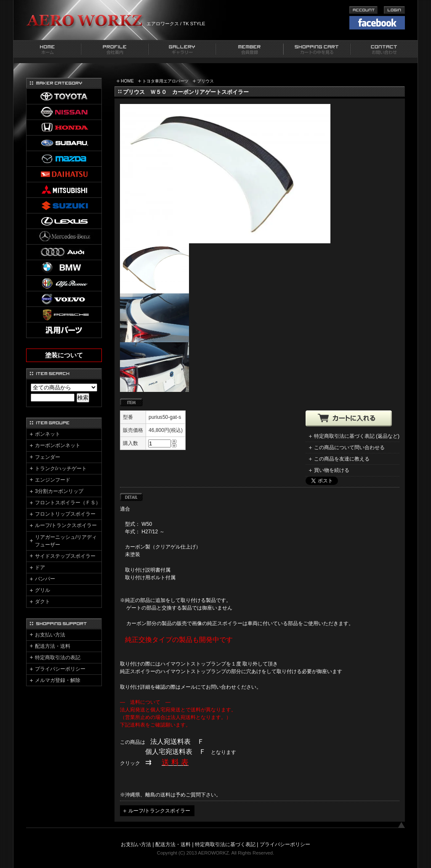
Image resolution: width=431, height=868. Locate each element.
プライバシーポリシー (60, 669)
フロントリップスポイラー (65, 514)
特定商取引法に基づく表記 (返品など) (357, 436)
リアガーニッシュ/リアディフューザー (66, 541)
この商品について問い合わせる (349, 447)
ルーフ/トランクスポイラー (159, 811)
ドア (40, 567)
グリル (43, 590)
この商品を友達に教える (342, 459)
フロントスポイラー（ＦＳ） (68, 503)
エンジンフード (53, 480)
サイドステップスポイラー (65, 556)
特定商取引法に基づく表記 (225, 844)
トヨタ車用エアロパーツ (165, 81)
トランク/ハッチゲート (61, 469)
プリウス (205, 81)
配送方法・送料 (53, 646)
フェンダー (48, 457)
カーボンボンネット (58, 445)
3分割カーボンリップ (59, 491)
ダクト (43, 602)
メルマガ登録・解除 (58, 680)
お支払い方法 (50, 635)
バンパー (45, 579)
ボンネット (48, 434)
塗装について (64, 355)
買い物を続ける (332, 470)
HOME (127, 81)
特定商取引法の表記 (58, 658)
